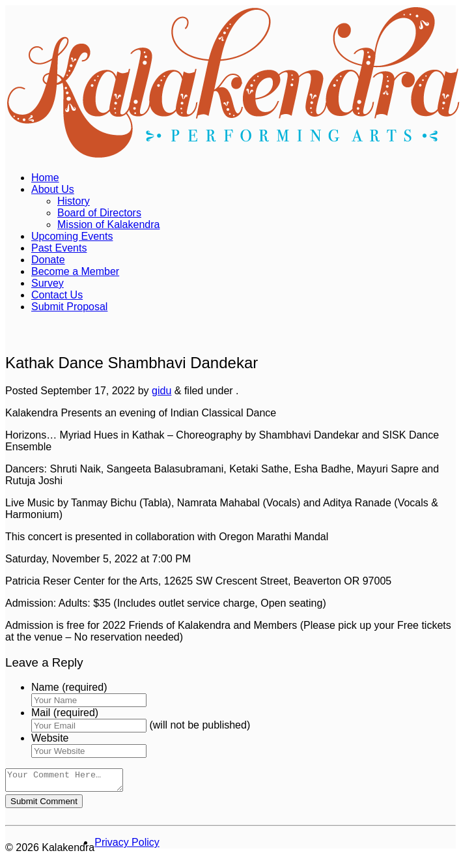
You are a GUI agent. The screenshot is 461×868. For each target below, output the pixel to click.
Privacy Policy (127, 846)
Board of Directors (99, 213)
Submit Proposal (69, 307)
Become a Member (75, 271)
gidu (161, 391)
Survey (48, 283)
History (74, 201)
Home (45, 178)
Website (50, 738)
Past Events (59, 248)
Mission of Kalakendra (108, 224)
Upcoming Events (72, 236)
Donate (48, 260)
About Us (53, 189)
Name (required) (69, 687)
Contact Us (57, 295)
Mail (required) (65, 713)
